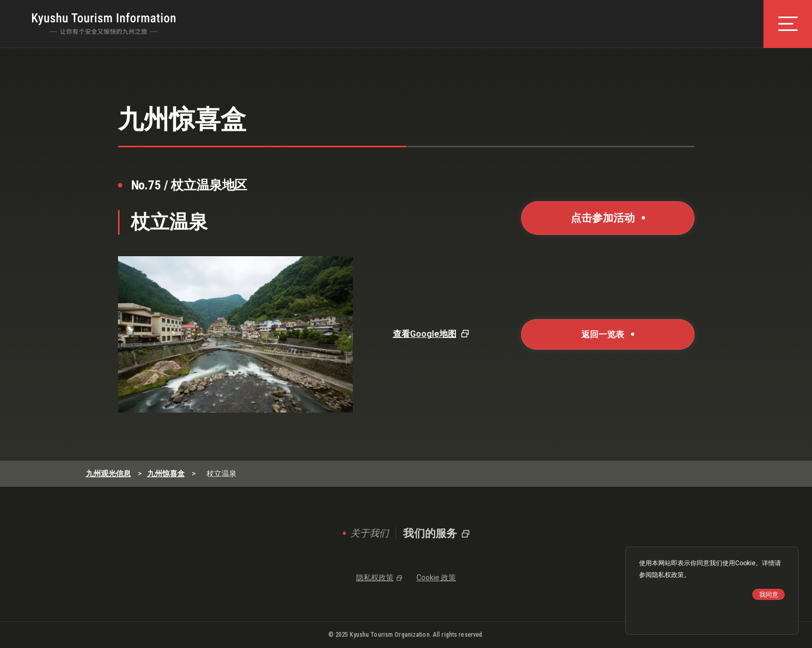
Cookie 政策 (436, 578)
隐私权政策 (668, 575)
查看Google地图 (425, 334)
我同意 (769, 595)
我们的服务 (430, 533)
